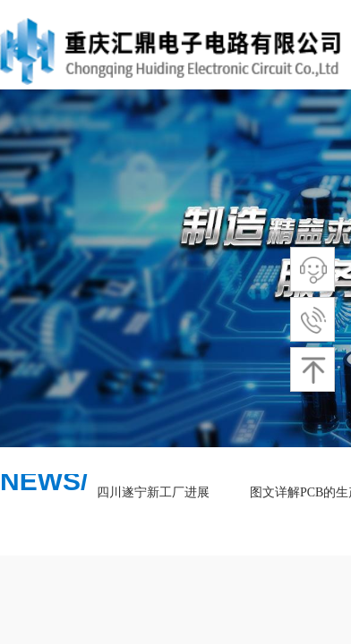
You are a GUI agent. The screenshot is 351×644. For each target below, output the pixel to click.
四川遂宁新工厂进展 (155, 492)
